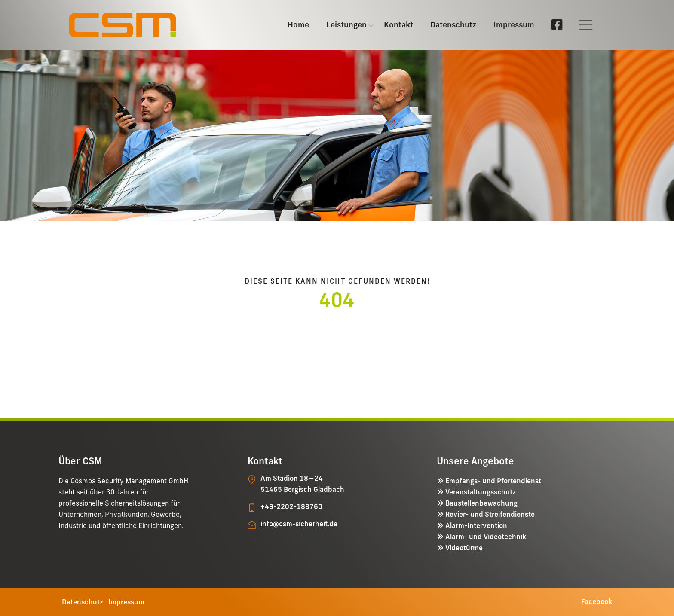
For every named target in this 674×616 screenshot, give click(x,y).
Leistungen (346, 25)
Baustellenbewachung (481, 503)
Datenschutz (453, 25)
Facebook (597, 601)
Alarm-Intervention (475, 525)
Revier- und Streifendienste (489, 514)
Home (298, 25)
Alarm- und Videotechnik (485, 537)
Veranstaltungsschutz (480, 492)
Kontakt (398, 25)
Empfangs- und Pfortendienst (492, 481)
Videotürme (463, 548)
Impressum (514, 25)
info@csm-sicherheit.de (299, 524)
